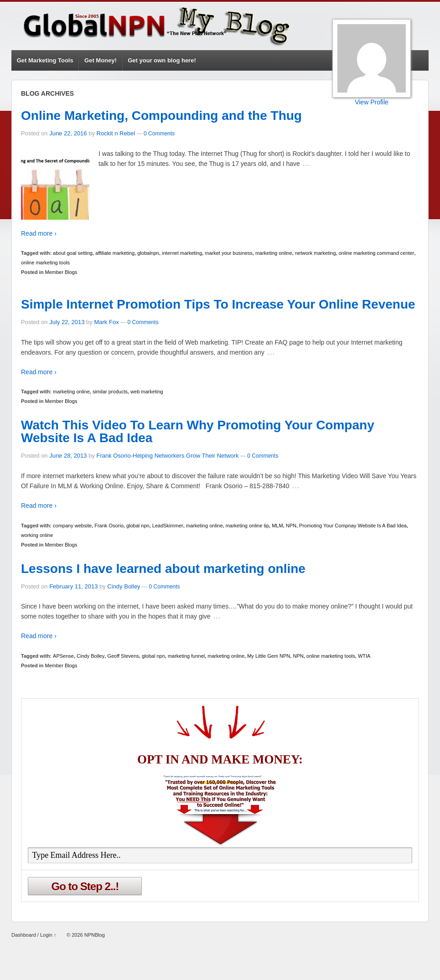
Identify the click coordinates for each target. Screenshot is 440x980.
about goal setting (73, 253)
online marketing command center (377, 253)
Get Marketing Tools (45, 60)
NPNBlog (94, 935)
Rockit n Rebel (116, 133)
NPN (291, 526)
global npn (138, 526)
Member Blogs (61, 272)
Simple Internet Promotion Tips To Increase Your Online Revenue (218, 304)
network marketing (316, 253)
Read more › (39, 233)
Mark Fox (106, 322)
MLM (277, 526)
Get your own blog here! (162, 60)
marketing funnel (186, 656)
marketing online (274, 253)
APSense (63, 656)
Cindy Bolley (124, 586)
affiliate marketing (115, 253)
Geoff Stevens (123, 656)
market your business (229, 253)
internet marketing (182, 253)
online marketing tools (45, 263)
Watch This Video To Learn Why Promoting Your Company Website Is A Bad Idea (198, 431)
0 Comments (159, 134)
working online (37, 535)
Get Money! (101, 60)
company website (72, 526)
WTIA (364, 656)
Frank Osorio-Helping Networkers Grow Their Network (168, 456)
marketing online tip (247, 526)
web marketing (147, 392)
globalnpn (148, 253)
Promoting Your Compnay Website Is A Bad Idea (353, 526)
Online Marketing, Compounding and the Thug (161, 116)
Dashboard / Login (32, 935)
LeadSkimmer (168, 526)
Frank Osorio (109, 526)
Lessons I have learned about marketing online (163, 569)
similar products (110, 392)
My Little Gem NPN (269, 656)
